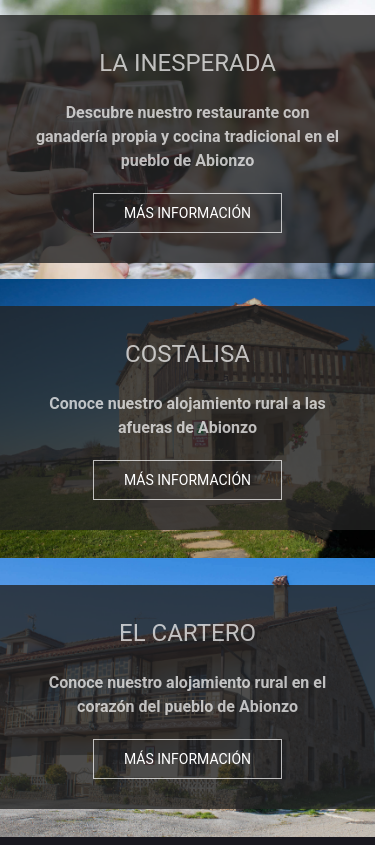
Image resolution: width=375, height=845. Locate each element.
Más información (187, 213)
